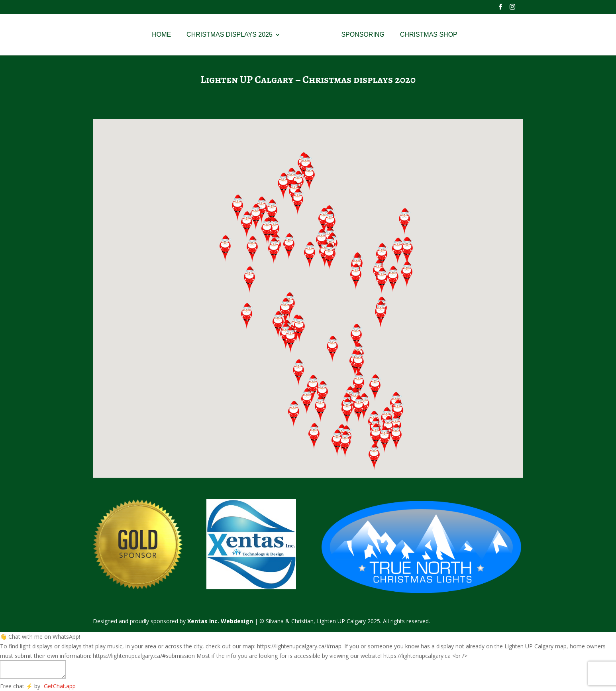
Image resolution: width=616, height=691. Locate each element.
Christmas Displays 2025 (227, 35)
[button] (359, 409)
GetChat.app (60, 686)
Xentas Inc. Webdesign (220, 621)
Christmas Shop (432, 35)
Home (159, 35)
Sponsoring (366, 35)
